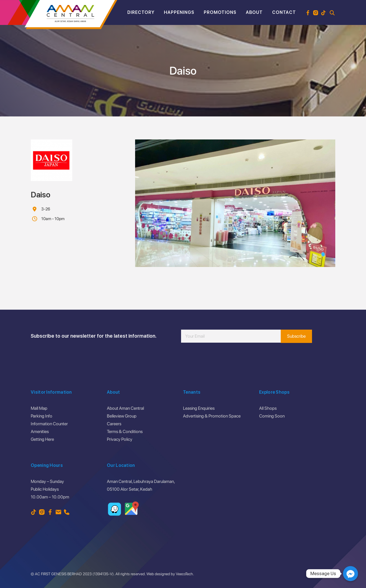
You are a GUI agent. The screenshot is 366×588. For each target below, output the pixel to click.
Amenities (40, 432)
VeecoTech (184, 574)
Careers (114, 424)
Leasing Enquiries (199, 408)
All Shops (268, 408)
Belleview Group (122, 416)
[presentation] (223, 359)
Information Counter (49, 424)
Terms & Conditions (125, 432)
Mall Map (39, 408)
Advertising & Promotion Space (212, 416)
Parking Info (42, 416)
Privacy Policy (120, 439)
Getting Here (42, 439)
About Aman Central (125, 408)
